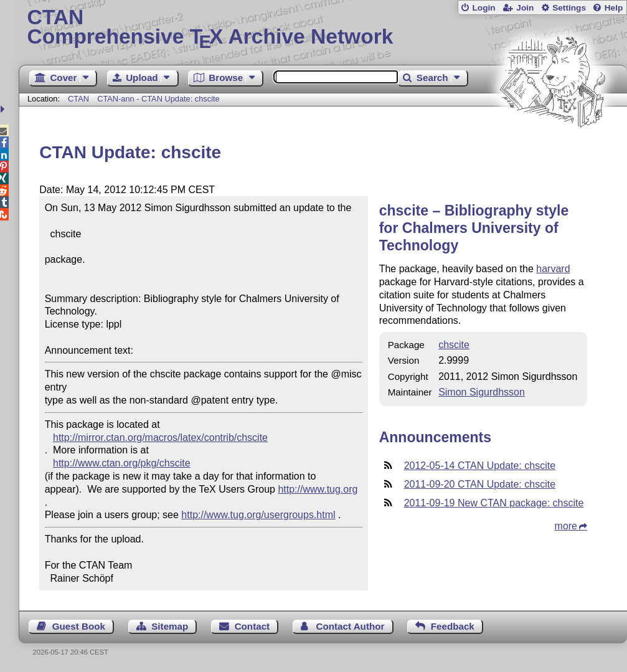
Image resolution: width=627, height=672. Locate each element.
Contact (252, 626)
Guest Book (79, 626)
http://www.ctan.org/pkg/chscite (122, 463)
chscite (454, 345)
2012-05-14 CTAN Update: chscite (480, 466)
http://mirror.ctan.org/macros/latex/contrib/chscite (160, 438)
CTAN (78, 99)
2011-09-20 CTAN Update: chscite (480, 484)
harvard (553, 269)
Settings (569, 8)
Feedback (453, 626)
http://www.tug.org (318, 489)
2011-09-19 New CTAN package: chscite (494, 503)
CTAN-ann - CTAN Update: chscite (158, 99)
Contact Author (350, 626)
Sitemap (170, 626)
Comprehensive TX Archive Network (323, 28)
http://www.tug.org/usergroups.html (258, 515)
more (566, 526)
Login (483, 8)
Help (614, 8)
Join (525, 8)
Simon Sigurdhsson (482, 392)
